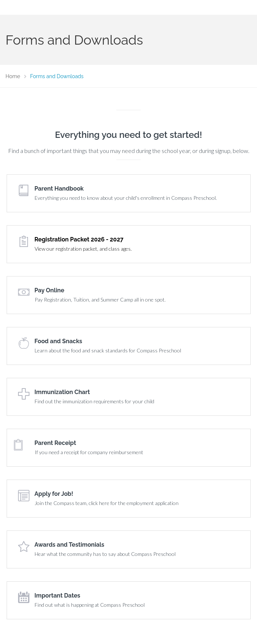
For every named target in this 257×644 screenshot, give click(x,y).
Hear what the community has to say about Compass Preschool (105, 554)
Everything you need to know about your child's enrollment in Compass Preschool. (126, 198)
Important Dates (57, 596)
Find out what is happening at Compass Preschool (90, 605)
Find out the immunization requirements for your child (94, 401)
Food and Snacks (59, 341)
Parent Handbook (59, 189)
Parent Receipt (55, 443)
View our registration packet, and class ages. (83, 249)
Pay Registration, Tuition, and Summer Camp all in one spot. (100, 300)
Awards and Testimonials (70, 545)
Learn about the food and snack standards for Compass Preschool (108, 350)
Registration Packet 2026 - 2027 (79, 239)
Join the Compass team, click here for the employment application (107, 503)
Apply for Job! (54, 494)
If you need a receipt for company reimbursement (89, 452)
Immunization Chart (62, 392)
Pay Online (50, 290)
